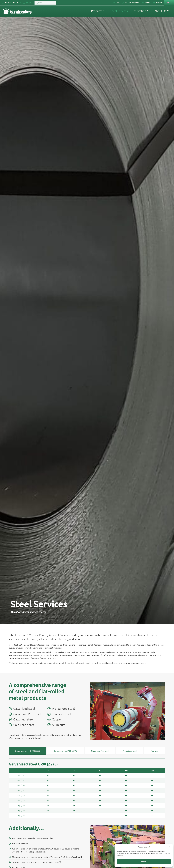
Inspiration (141, 11)
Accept (144, 862)
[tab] (27, 751)
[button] (170, 847)
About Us (162, 11)
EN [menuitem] (171, 3)
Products (98, 11)
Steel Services (119, 11)
